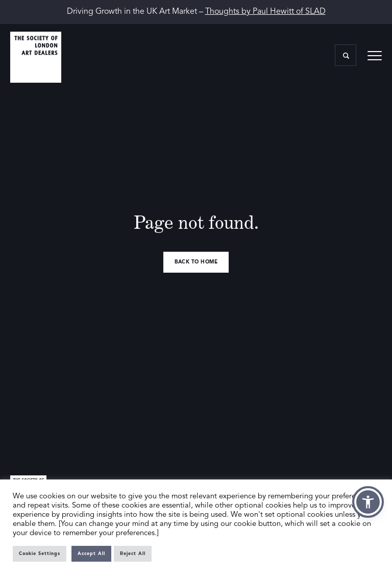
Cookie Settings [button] (40, 554)
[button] (368, 502)
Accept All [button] (91, 554)
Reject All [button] (133, 554)
